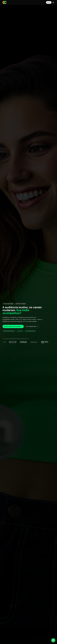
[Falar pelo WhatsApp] (53, 640)
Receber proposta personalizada (13, 326)
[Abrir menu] (53, 2)
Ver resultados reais (32, 326)
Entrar (49, 2)
